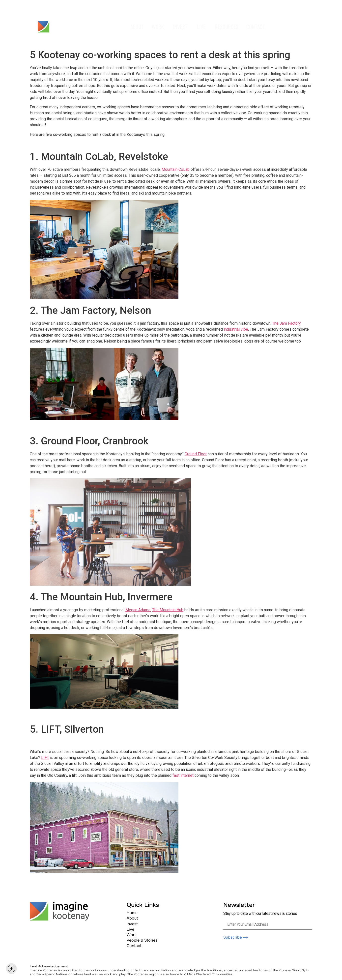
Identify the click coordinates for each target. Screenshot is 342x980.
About (132, 918)
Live (130, 929)
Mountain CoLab (176, 169)
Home (132, 913)
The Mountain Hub (168, 610)
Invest (132, 924)
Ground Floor (196, 454)
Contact (134, 946)
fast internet (183, 775)
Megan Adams (138, 610)
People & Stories (142, 940)
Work (132, 935)
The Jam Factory (286, 323)
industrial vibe (236, 329)
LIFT (45, 758)
